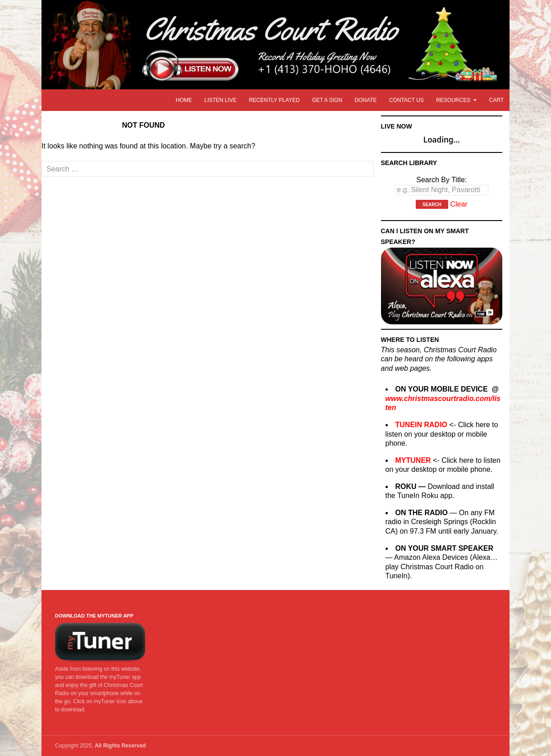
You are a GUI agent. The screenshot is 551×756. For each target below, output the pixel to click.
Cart (496, 100)
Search (432, 205)
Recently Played (274, 100)
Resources (453, 100)
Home (184, 100)
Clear (459, 204)
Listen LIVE (220, 100)
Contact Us (406, 100)
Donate (365, 100)
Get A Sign (327, 100)
